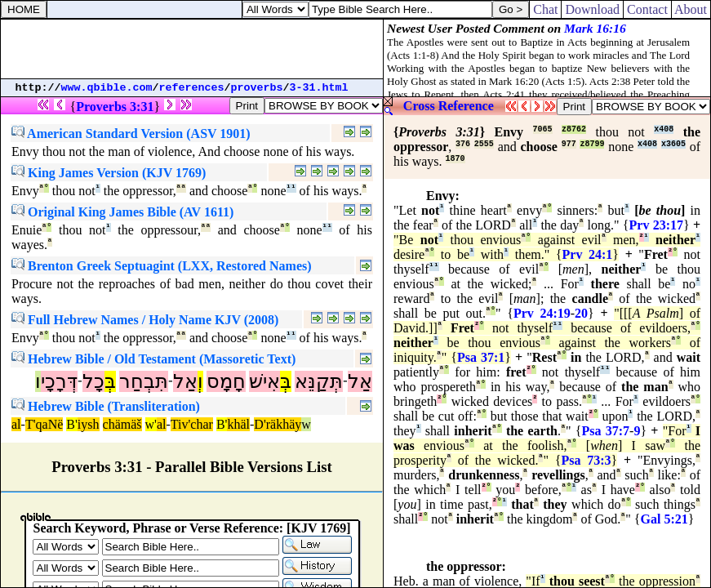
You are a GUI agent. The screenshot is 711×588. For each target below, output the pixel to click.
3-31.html (319, 88)
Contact (647, 9)
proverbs (257, 88)
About (691, 9)
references (192, 88)
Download (592, 9)
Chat (545, 9)
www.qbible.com (107, 88)
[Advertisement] (192, 49)
